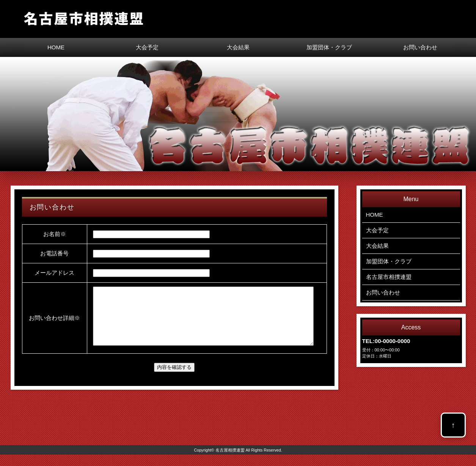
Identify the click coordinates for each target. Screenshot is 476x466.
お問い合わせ (420, 47)
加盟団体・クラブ (329, 47)
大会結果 (238, 47)
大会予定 (147, 47)
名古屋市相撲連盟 (389, 277)
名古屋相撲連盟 (230, 461)
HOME (56, 47)
